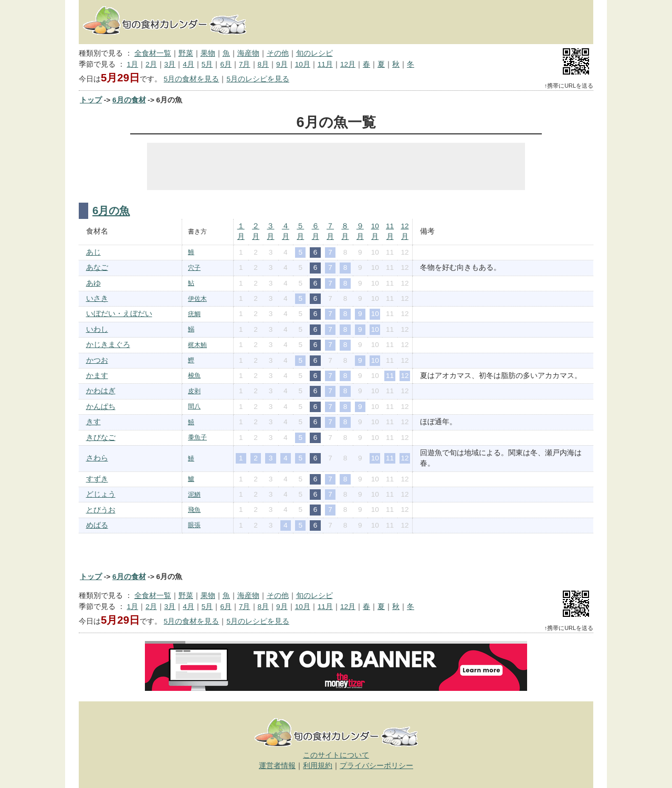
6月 (226, 64)
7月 (245, 64)
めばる (97, 525)
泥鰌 (194, 495)
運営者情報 (277, 766)
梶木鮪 (197, 345)
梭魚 (194, 375)
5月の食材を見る (192, 79)
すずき (97, 479)
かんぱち (101, 407)
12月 (348, 64)
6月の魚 (111, 211)
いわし (97, 329)
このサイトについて (336, 755)
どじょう (101, 494)
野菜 (186, 53)
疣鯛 (194, 314)
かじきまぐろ (108, 345)
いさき (97, 298)
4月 (188, 64)
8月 (264, 64)
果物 (208, 53)
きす (93, 422)
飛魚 (194, 510)
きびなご (101, 438)
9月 (282, 64)
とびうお (101, 510)
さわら (97, 458)
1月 (133, 64)
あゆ (93, 283)
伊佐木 (197, 299)
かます (97, 376)
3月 (170, 64)
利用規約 (318, 766)
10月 (303, 64)
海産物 (248, 53)
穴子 (194, 268)
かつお (97, 360)
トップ (91, 100)
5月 (207, 64)
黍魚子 (197, 437)
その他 (278, 53)
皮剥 (194, 391)
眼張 (194, 525)
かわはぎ (101, 391)
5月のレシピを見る (258, 79)
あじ (93, 252)
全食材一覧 (153, 53)
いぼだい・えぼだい (119, 314)
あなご (97, 267)
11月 (325, 64)
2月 (151, 64)
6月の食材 (129, 100)
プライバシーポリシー (376, 766)
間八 (194, 406)
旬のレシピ (314, 53)
